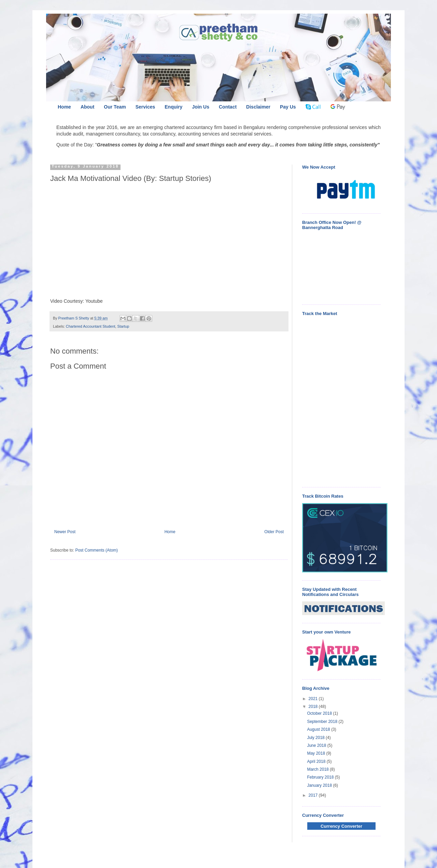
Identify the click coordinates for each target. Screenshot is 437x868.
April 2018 (317, 762)
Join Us (201, 107)
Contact (228, 107)
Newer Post (65, 532)
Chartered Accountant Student (91, 326)
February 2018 (321, 777)
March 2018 (318, 769)
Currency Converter (341, 826)
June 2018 (317, 745)
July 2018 (316, 738)
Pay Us (288, 107)
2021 (314, 699)
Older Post (274, 532)
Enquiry (173, 107)
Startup (123, 326)
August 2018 (319, 729)
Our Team (115, 107)
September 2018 (323, 722)
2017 (314, 795)
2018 (314, 707)
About (87, 107)
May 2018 (316, 753)
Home (64, 107)
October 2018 (320, 713)
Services (145, 107)
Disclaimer (258, 107)
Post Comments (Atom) (96, 550)
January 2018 (320, 785)
